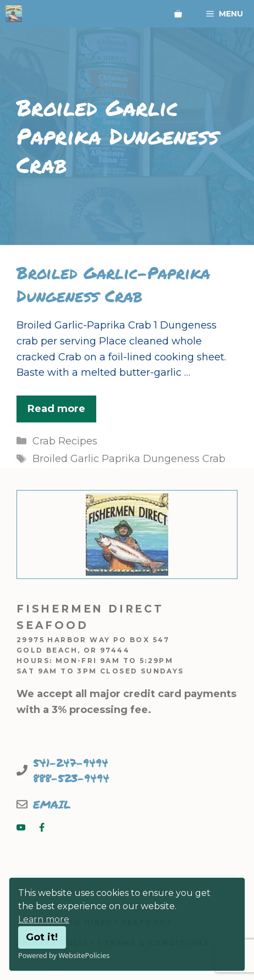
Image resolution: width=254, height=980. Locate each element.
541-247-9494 (71, 762)
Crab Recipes (65, 441)
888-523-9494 (71, 778)
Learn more (44, 919)
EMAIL (52, 804)
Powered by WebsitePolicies (64, 955)
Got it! (42, 937)
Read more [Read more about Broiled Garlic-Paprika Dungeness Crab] (56, 409)
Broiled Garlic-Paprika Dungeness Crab (113, 284)
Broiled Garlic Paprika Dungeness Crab (129, 459)
